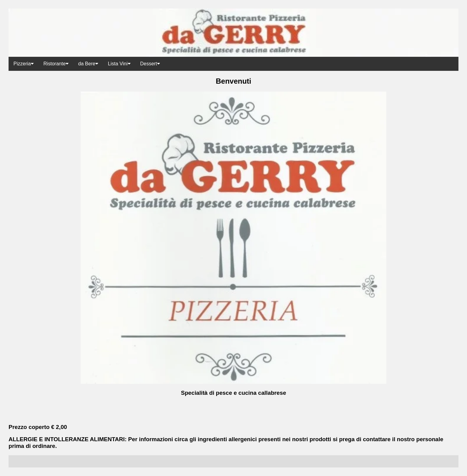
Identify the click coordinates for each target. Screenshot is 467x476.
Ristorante (56, 64)
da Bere (88, 64)
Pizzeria (24, 64)
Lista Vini (119, 64)
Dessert (150, 64)
